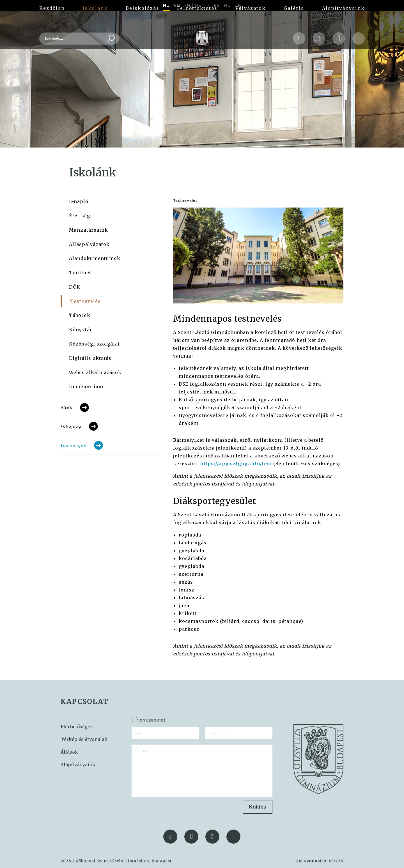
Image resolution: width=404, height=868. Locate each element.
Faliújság (80, 427)
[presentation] (174, 811)
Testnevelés (85, 301)
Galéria (294, 23)
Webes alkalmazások (95, 373)
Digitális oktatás (90, 358)
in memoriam (86, 387)
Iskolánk (95, 23)
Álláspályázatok (89, 245)
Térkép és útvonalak (84, 740)
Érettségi (81, 216)
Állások (69, 752)
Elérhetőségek (77, 727)
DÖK (75, 287)
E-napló (79, 202)
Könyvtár (81, 330)
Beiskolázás (143, 23)
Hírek (75, 408)
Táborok (80, 316)
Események (82, 446)
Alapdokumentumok (95, 259)
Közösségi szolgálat (94, 344)
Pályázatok (251, 23)
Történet (80, 273)
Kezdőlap (52, 23)
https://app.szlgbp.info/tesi (236, 464)
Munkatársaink (89, 230)
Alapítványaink (343, 23)
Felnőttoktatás (197, 23)
